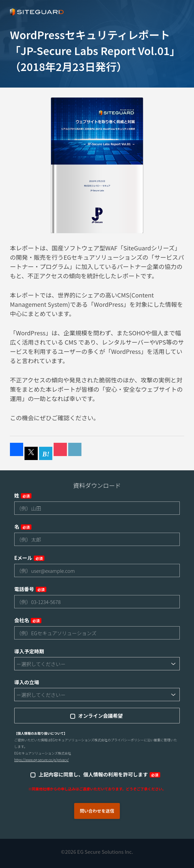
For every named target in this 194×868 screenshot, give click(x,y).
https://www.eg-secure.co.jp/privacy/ (42, 760)
